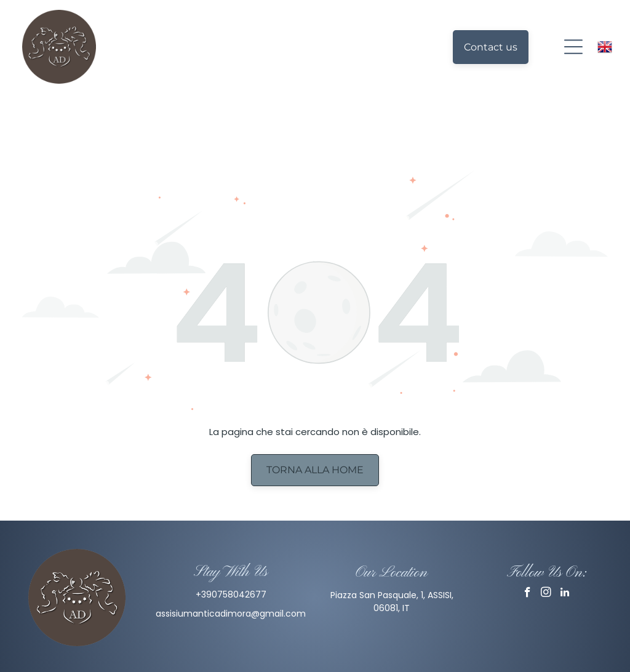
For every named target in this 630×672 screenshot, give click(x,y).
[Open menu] (573, 47)
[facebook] (528, 552)
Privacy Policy (315, 659)
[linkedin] (564, 552)
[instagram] (546, 552)
